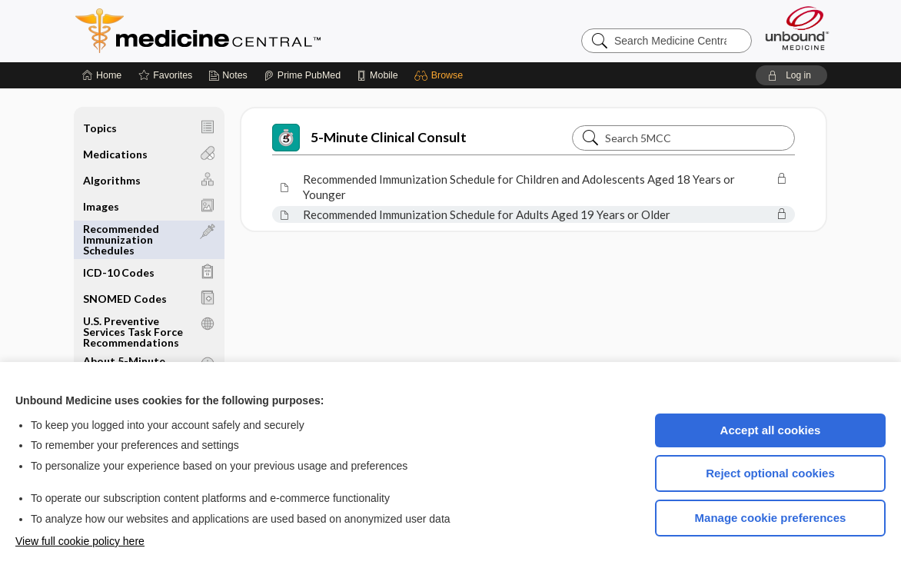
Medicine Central (266, 31)
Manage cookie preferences (771, 518)
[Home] (102, 75)
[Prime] (302, 75)
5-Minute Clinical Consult (369, 138)
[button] (441, 75)
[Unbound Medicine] (797, 28)
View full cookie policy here (80, 541)
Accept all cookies (771, 430)
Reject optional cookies (770, 473)
